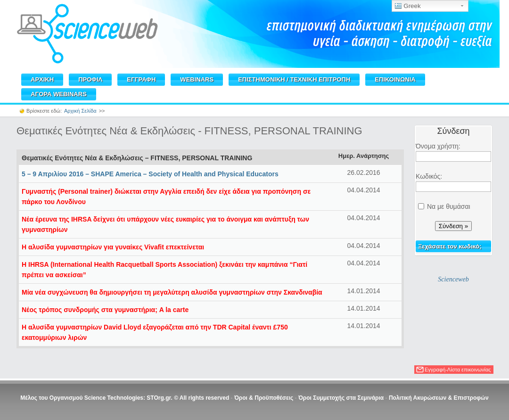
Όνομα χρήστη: (438, 146)
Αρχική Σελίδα (80, 111)
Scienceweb (453, 279)
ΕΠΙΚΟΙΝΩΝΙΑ (395, 79)
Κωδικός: (429, 176)
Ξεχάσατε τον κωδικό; (450, 246)
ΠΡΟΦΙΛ (90, 79)
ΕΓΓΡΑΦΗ (141, 79)
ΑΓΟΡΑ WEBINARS (59, 94)
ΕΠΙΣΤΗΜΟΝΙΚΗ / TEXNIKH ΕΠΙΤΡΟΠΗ (294, 79)
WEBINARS (197, 79)
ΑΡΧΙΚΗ (42, 79)
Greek (408, 6)
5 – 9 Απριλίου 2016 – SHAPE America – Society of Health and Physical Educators (150, 174)
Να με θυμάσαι (449, 206)
